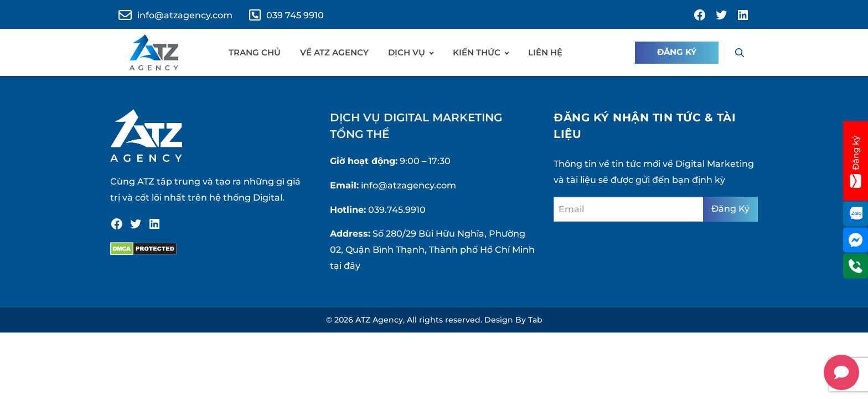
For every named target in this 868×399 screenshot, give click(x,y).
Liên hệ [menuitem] (545, 52)
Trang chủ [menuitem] (255, 52)
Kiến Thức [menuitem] (477, 52)
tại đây (345, 266)
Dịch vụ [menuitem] (407, 52)
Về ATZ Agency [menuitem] (334, 52)
